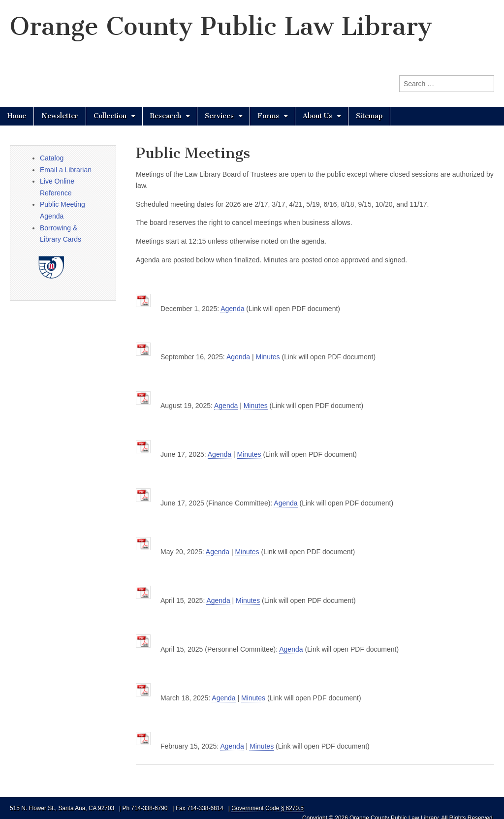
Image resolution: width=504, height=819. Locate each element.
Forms (268, 116)
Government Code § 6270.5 (268, 808)
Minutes (268, 357)
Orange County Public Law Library (221, 26)
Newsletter (60, 116)
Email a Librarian (66, 170)
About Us (317, 116)
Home (17, 116)
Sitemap (369, 116)
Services (219, 116)
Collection (110, 116)
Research (166, 116)
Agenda (232, 309)
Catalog (52, 158)
